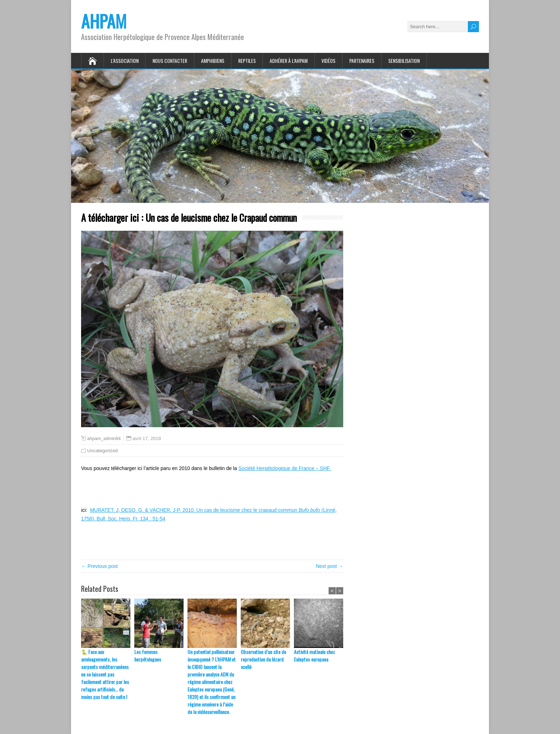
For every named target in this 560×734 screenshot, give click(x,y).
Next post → (329, 566)
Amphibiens (213, 61)
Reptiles (247, 61)
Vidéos (328, 61)
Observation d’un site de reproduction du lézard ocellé (263, 659)
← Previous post (99, 566)
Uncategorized (102, 451)
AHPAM (104, 21)
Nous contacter (170, 61)
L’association (125, 61)
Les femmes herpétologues (148, 655)
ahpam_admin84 (104, 439)
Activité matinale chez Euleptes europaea (314, 655)
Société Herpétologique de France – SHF (285, 468)
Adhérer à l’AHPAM (289, 61)
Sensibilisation (404, 61)
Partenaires (362, 61)
